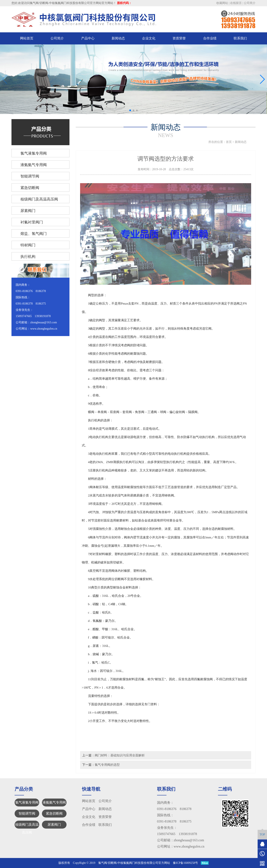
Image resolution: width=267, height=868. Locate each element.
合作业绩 (210, 38)
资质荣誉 (179, 38)
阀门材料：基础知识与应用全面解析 (120, 755)
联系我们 (240, 38)
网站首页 (27, 38)
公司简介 (250, 3)
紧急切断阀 (54, 813)
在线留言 (236, 3)
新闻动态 (118, 38)
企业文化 (149, 38)
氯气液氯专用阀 (27, 802)
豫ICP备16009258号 (185, 863)
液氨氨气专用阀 (54, 802)
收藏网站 (222, 3)
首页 (229, 142)
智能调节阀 (27, 813)
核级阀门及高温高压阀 (27, 826)
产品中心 (88, 38)
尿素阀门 (54, 825)
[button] (130, 110)
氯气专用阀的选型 (107, 765)
